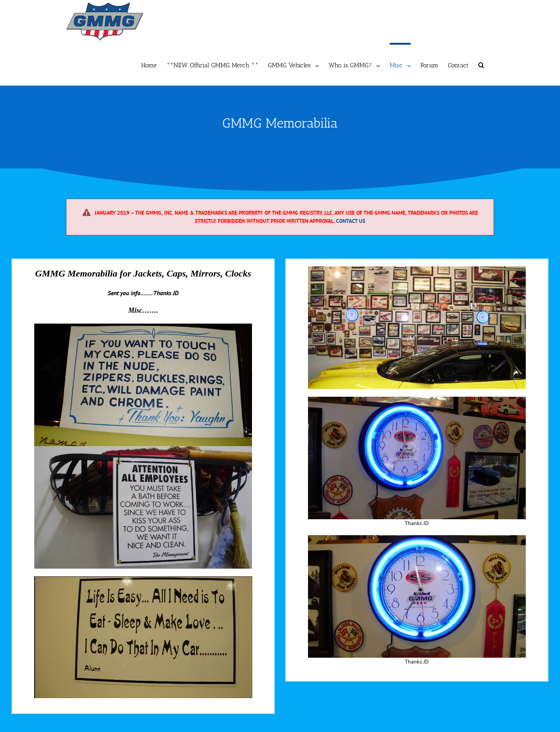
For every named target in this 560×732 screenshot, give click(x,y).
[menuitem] (154, 64)
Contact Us (351, 221)
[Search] (481, 64)
